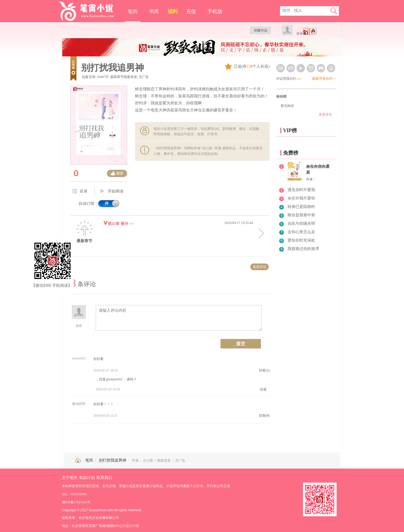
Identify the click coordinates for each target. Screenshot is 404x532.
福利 (173, 12)
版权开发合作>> (324, 79)
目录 (80, 191)
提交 (241, 344)
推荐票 (117, 173)
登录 (300, 34)
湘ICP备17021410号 (76, 502)
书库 (154, 12)
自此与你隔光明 (301, 223)
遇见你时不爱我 (301, 190)
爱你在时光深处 (301, 240)
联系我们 (104, 478)
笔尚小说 (90, 11)
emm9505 (79, 358)
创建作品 (261, 30)
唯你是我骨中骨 (301, 215)
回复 (263, 389)
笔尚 (133, 12)
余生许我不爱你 (301, 198)
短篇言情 (89, 77)
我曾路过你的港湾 (303, 249)
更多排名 (325, 114)
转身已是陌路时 (301, 207)
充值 (191, 12)
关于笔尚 (70, 478)
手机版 (215, 12)
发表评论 (260, 267)
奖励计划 (87, 478)
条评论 (83, 284)
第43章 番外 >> (118, 224)
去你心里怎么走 (301, 232)
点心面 (148, 460)
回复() (264, 370)
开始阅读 (112, 191)
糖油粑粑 (79, 404)
